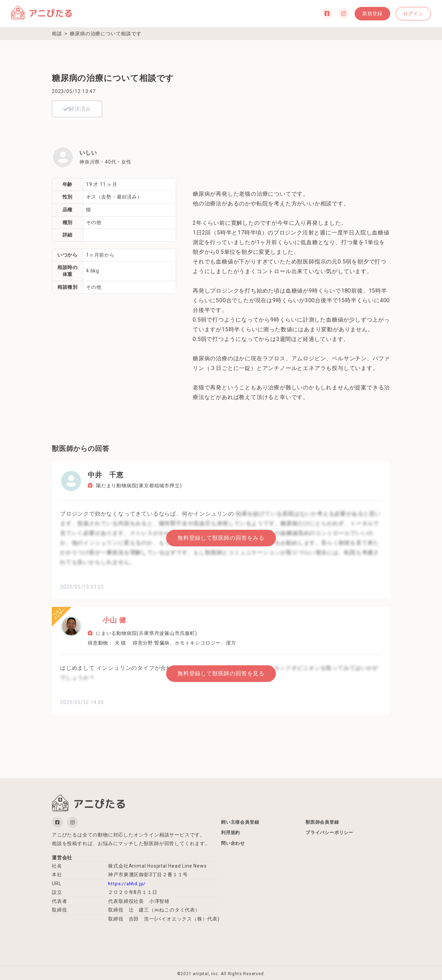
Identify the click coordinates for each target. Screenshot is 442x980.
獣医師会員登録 (324, 821)
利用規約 (231, 833)
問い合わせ (234, 845)
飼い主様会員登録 (241, 821)
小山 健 (99, 620)
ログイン (408, 13)
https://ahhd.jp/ (127, 881)
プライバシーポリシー (331, 833)
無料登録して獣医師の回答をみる (221, 538)
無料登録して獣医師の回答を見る (221, 671)
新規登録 (357, 13)
